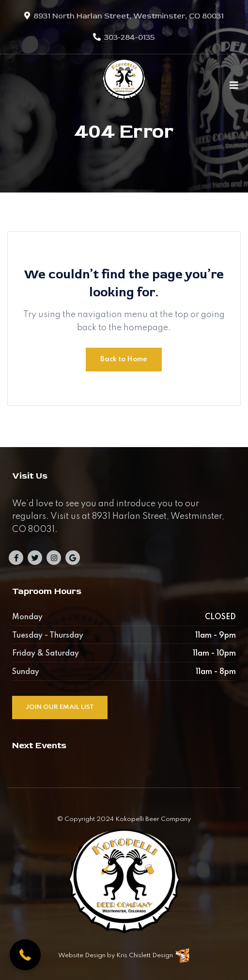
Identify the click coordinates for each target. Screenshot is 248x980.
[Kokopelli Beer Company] (124, 85)
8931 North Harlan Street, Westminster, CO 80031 (129, 16)
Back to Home (124, 359)
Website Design (82, 956)
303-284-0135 (130, 37)
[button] (25, 955)
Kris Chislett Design (145, 956)
